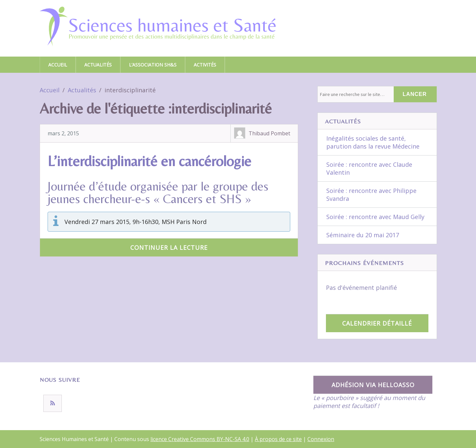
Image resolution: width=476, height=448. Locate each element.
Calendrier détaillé (377, 323)
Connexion (321, 439)
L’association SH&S (153, 65)
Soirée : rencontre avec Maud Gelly (375, 217)
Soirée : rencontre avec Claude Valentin (369, 168)
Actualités (98, 65)
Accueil (58, 65)
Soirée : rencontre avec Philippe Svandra (371, 195)
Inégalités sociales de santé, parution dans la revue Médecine (373, 142)
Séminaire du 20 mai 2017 (363, 235)
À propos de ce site (278, 439)
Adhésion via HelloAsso (373, 385)
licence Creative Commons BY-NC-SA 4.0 (200, 439)
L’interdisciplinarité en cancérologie (149, 161)
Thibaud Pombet (269, 133)
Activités (205, 65)
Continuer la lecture (169, 247)
